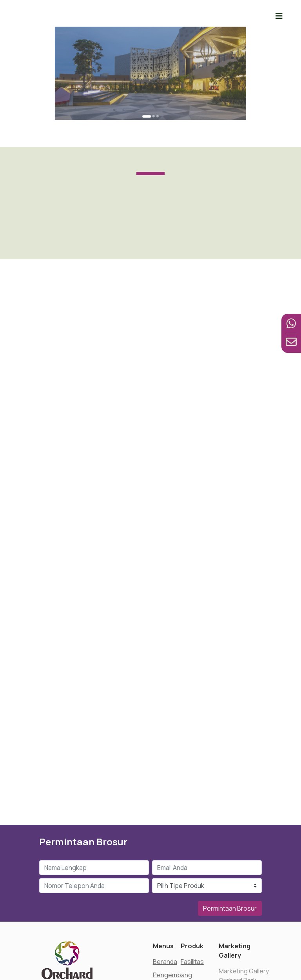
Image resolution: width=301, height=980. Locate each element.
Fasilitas (192, 962)
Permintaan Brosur (230, 908)
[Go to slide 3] (155, 101)
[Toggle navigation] (279, 16)
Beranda (165, 962)
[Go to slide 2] (152, 101)
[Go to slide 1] (148, 101)
